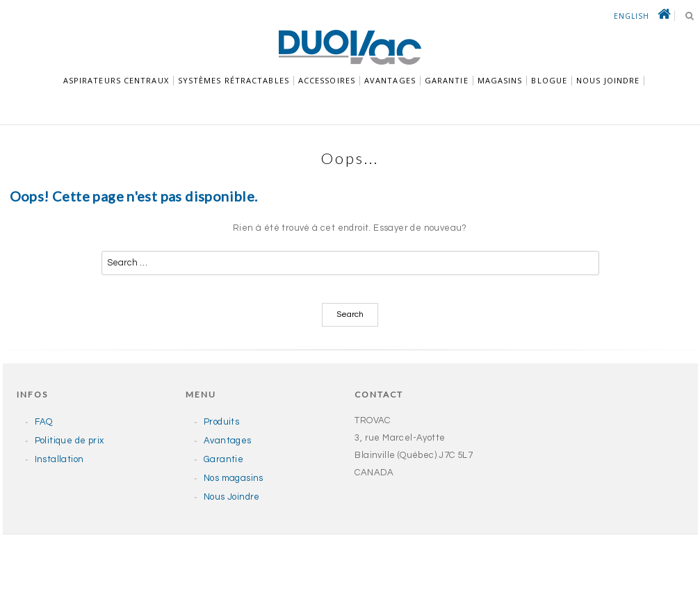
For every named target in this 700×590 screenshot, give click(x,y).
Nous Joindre (232, 497)
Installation (59, 459)
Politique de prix (70, 441)
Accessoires (327, 80)
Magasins (500, 80)
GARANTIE (447, 80)
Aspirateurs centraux (116, 80)
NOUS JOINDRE (608, 80)
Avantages (390, 80)
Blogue (549, 80)
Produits (221, 422)
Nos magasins (234, 478)
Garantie (223, 459)
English (632, 16)
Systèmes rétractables (234, 80)
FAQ (44, 422)
